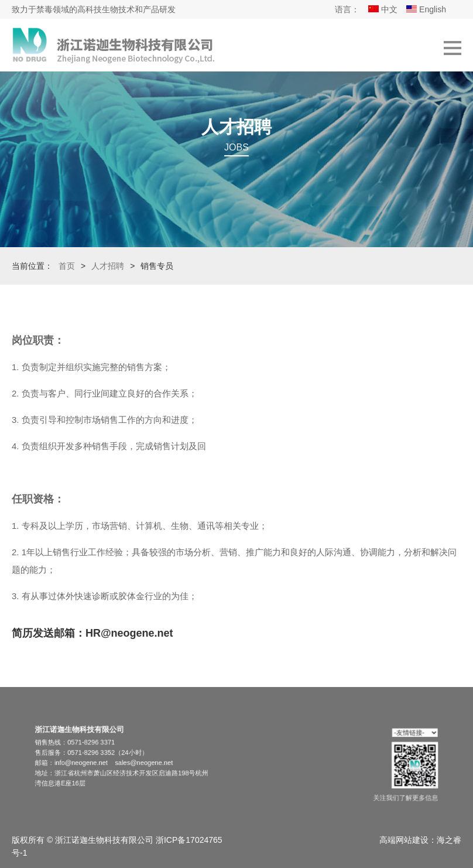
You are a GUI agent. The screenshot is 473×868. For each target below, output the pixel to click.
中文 (383, 9)
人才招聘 (108, 266)
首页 (67, 266)
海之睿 (449, 840)
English (426, 9)
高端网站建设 (404, 840)
